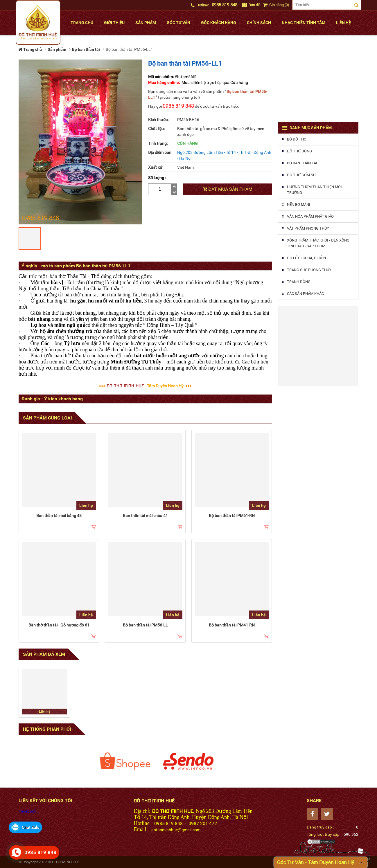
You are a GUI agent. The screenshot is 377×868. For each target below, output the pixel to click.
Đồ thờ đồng (299, 151)
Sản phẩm (146, 23)
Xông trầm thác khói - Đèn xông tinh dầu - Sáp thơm (318, 243)
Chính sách (259, 23)
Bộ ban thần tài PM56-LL (145, 625)
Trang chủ (82, 23)
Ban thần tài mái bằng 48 (59, 516)
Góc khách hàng (219, 23)
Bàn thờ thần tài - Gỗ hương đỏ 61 (59, 625)
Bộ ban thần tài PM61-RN (232, 516)
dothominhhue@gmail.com (176, 830)
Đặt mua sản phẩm (228, 189)
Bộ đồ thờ (297, 139)
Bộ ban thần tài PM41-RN (232, 625)
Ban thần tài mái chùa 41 (145, 516)
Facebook (27, 811)
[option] (125, 761)
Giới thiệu (114, 23)
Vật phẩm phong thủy (308, 228)
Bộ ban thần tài (302, 163)
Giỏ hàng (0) (276, 5)
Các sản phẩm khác (305, 294)
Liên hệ (343, 23)
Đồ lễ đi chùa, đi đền (306, 258)
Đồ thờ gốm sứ (301, 175)
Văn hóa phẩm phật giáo (310, 216)
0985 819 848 (225, 5)
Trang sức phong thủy (309, 270)
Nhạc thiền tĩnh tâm (304, 23)
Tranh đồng (299, 282)
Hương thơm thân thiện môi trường (314, 190)
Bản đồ (251, 5)
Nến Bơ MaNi (299, 205)
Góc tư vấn (178, 23)
